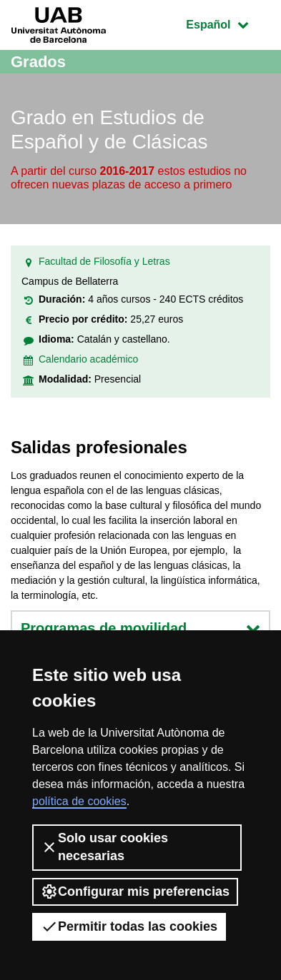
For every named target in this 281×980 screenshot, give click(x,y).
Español (228, 23)
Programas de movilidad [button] (140, 628)
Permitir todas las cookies (129, 926)
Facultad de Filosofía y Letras (104, 261)
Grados (38, 62)
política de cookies (79, 801)
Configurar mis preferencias (135, 891)
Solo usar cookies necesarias (104, 847)
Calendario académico (88, 359)
